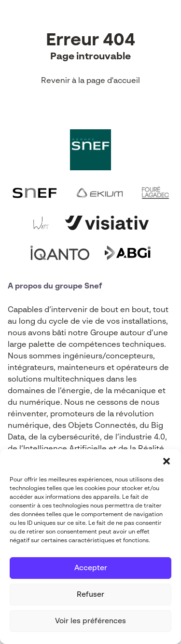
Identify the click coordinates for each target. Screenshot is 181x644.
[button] (167, 461)
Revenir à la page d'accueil (90, 81)
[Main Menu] (166, 23)
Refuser (90, 595)
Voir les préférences (90, 621)
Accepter (91, 568)
